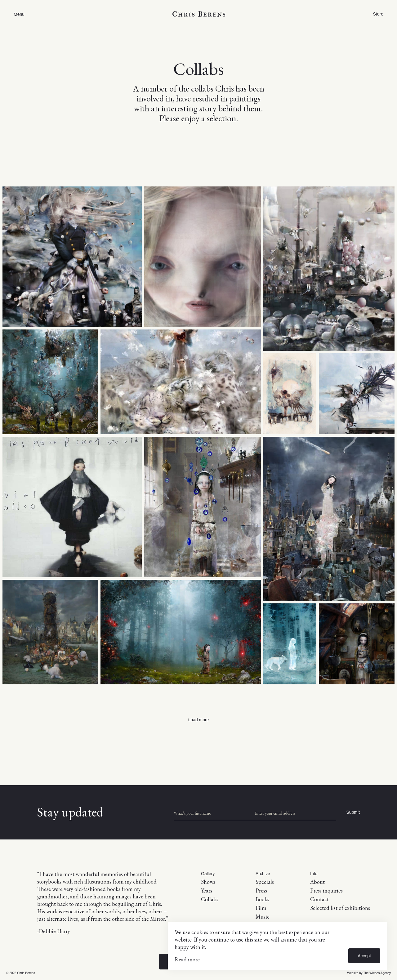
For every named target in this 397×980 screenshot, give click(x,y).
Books (262, 899)
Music (263, 917)
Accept (364, 956)
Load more (199, 720)
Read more (187, 959)
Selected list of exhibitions (340, 908)
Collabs (210, 899)
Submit (353, 812)
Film (261, 908)
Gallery (208, 874)
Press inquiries (326, 891)
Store (378, 14)
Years (207, 891)
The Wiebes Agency (377, 973)
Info (314, 874)
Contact (319, 899)
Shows (208, 882)
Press (261, 891)
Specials (265, 882)
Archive (263, 874)
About (317, 882)
